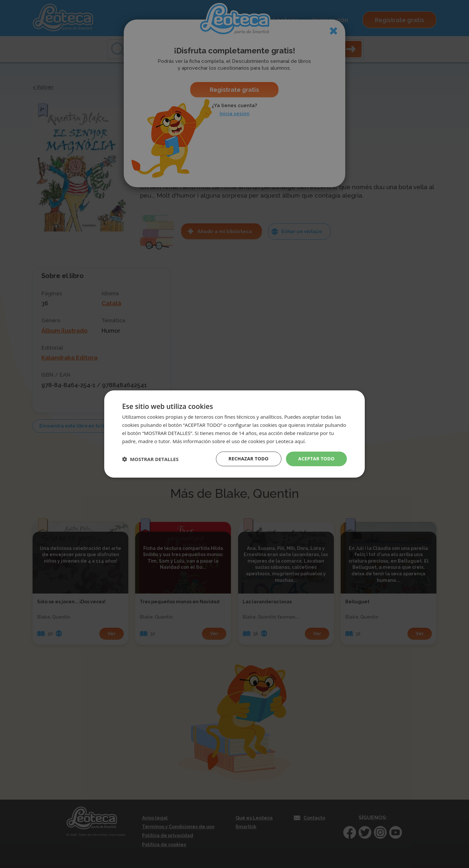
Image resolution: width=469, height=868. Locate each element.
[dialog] (234, 434)
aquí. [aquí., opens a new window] (300, 441)
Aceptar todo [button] (316, 459)
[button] (150, 459)
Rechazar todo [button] (249, 459)
